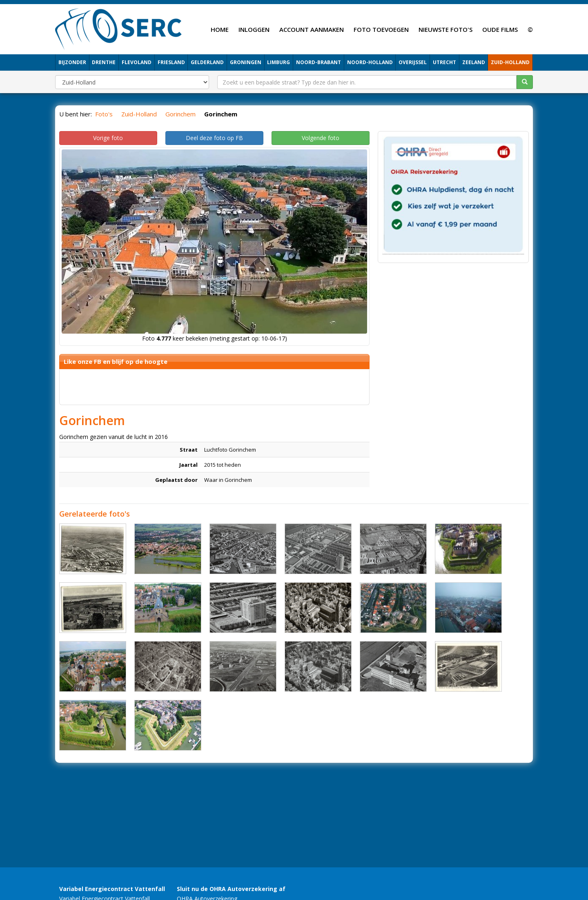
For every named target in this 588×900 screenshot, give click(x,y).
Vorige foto (108, 138)
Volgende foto (321, 138)
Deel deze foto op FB (214, 138)
